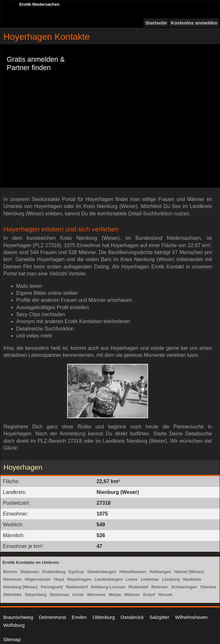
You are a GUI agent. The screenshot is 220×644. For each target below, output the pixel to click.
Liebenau (150, 579)
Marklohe (192, 579)
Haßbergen (160, 572)
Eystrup (76, 572)
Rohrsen (160, 587)
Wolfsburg (14, 625)
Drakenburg (54, 572)
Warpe (115, 595)
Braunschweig (18, 617)
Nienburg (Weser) (20, 587)
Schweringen (184, 587)
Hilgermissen (38, 579)
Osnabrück (132, 617)
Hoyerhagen (79, 579)
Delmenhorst (52, 617)
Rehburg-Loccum (108, 587)
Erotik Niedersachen (39, 4)
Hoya (59, 579)
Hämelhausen (133, 572)
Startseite (156, 23)
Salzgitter (159, 617)
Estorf (149, 595)
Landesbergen (108, 579)
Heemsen (12, 579)
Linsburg (171, 579)
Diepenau (30, 572)
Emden (79, 617)
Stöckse (208, 587)
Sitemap (12, 639)
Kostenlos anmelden (194, 23)
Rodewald (138, 587)
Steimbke (12, 595)
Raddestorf (77, 587)
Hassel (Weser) (189, 572)
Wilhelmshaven (191, 617)
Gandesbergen (102, 572)
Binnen (10, 572)
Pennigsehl (52, 587)
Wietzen (132, 595)
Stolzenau (59, 595)
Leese (132, 579)
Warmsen (96, 595)
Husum (165, 595)
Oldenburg (104, 617)
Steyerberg (36, 595)
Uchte (78, 595)
